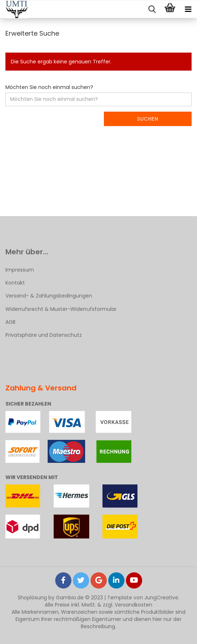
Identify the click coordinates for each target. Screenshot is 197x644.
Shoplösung (32, 598)
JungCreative (161, 598)
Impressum (20, 270)
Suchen (148, 119)
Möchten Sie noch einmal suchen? (49, 87)
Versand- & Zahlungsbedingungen (49, 296)
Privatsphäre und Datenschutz (44, 335)
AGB (10, 322)
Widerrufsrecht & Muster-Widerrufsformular (61, 309)
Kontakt (15, 283)
